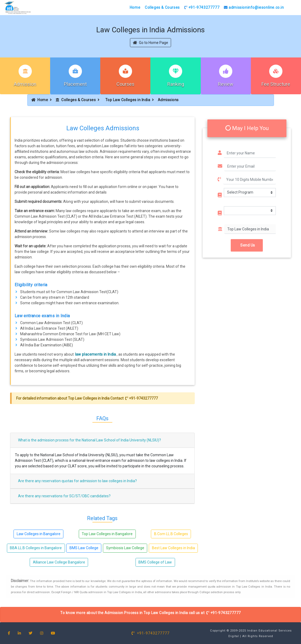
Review (226, 84)
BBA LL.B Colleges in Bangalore (36, 548)
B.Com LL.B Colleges (171, 534)
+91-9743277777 (202, 7)
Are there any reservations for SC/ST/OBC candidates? (64, 496)
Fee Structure (276, 84)
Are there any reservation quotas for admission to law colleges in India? (77, 481)
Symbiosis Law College (125, 548)
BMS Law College (84, 548)
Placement (75, 84)
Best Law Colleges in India (173, 548)
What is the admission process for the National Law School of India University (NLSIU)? (90, 440)
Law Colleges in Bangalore (39, 534)
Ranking (176, 84)
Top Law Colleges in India (128, 100)
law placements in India (96, 354)
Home (135, 7)
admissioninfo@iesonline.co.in (254, 7)
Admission (25, 84)
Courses (125, 84)
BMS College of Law (155, 562)
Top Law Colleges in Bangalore (107, 534)
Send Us (247, 245)
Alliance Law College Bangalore (59, 562)
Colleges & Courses (162, 7)
